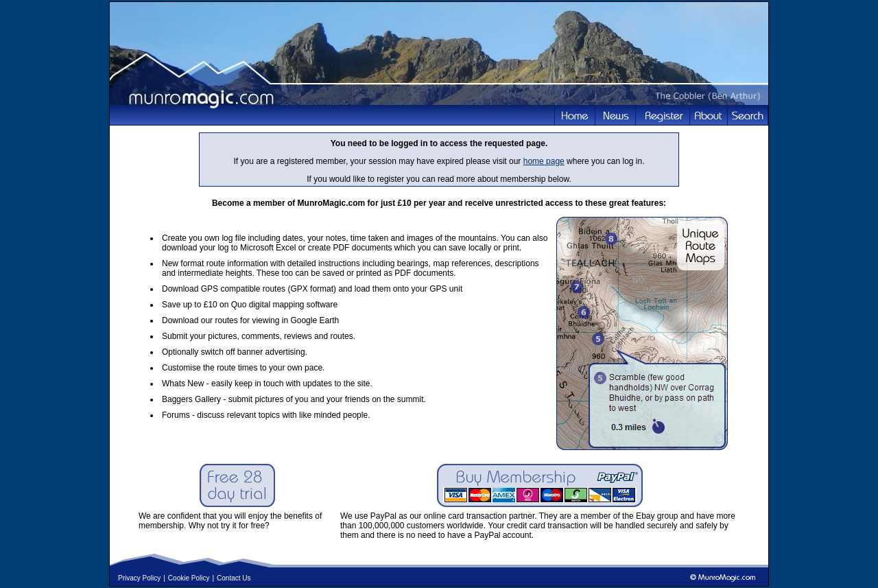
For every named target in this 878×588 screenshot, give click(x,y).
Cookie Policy (189, 578)
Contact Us (234, 578)
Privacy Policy (139, 578)
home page (544, 161)
